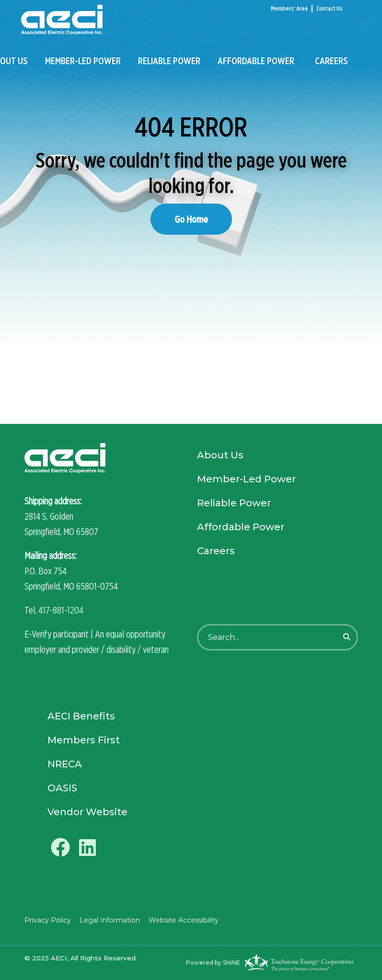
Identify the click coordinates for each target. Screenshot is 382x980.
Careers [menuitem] (331, 61)
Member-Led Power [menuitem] (83, 61)
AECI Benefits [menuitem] (81, 716)
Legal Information (110, 920)
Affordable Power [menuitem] (256, 61)
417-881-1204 (61, 610)
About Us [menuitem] (220, 455)
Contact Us (330, 8)
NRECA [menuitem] (65, 764)
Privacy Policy (48, 920)
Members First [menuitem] (84, 740)
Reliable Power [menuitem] (169, 61)
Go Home (191, 219)
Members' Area (289, 8)
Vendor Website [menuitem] (87, 812)
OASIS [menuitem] (62, 788)
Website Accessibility (184, 920)
